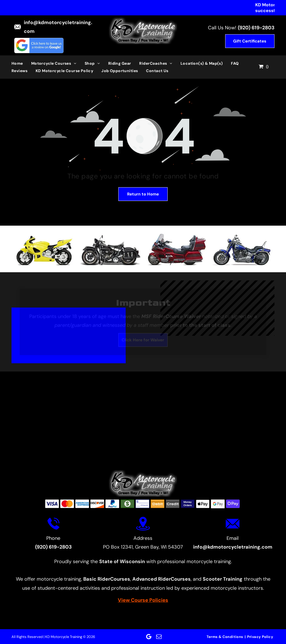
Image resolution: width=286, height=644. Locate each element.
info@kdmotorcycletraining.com (233, 547)
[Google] (149, 637)
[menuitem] (21, 63)
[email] (159, 637)
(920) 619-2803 (256, 28)
